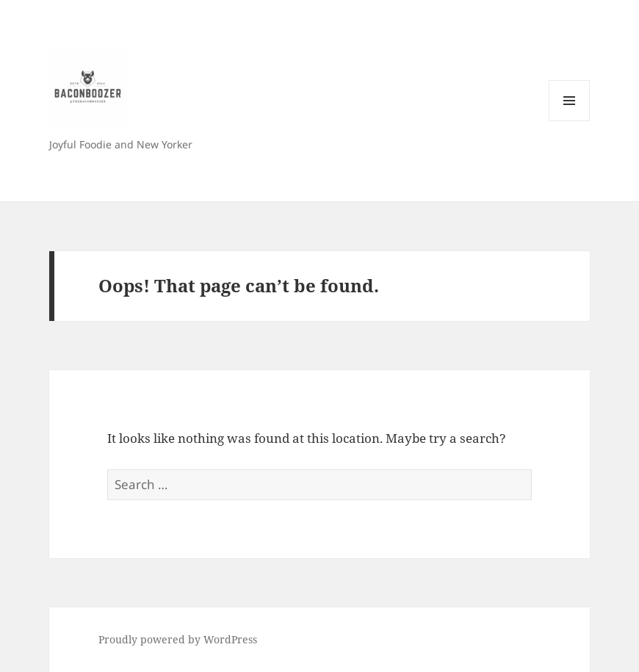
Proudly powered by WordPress (178, 639)
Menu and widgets (570, 121)
